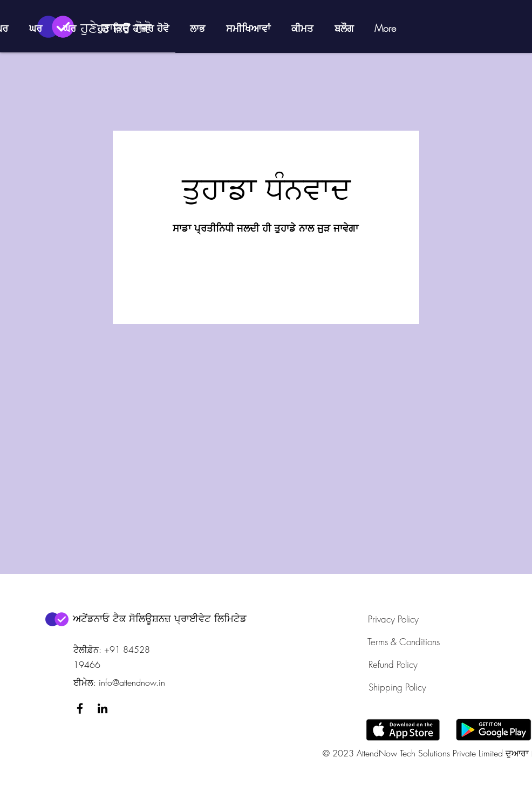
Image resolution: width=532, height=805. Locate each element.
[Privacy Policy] (393, 619)
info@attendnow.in (132, 682)
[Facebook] (80, 708)
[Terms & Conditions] (404, 641)
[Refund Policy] (393, 664)
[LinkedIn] (103, 708)
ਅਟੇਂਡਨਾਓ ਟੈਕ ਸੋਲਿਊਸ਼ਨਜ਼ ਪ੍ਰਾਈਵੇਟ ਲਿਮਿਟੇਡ (160, 618)
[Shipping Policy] (398, 687)
